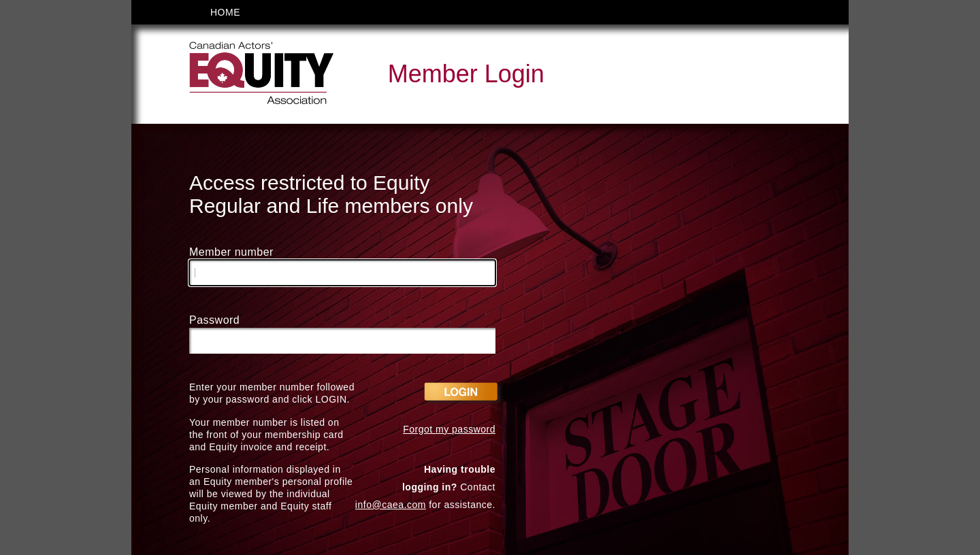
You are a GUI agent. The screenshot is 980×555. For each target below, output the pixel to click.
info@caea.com (391, 505)
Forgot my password (449, 429)
